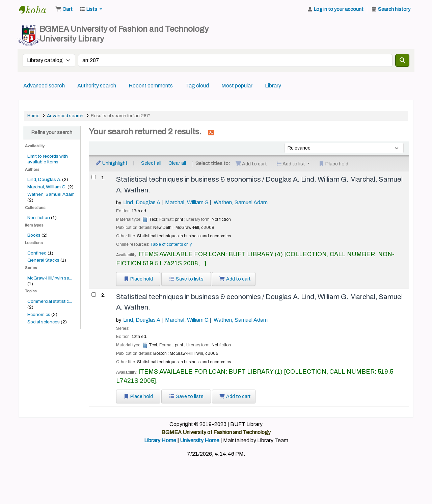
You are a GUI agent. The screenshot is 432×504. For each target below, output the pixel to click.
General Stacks (43, 260)
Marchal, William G (187, 202)
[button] (64, 9)
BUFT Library (36, 9)
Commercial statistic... (50, 301)
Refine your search (52, 132)
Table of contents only (171, 244)
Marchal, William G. (47, 187)
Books (34, 235)
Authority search (97, 86)
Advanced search (44, 86)
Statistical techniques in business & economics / (259, 184)
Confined (37, 253)
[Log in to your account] (335, 9)
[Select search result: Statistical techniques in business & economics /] (94, 177)
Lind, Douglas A (142, 202)
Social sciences (44, 322)
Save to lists (186, 279)
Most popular (237, 86)
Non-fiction (39, 218)
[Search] (402, 60)
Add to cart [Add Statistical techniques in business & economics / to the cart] (235, 279)
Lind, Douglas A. (44, 179)
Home (33, 116)
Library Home (160, 440)
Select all (151, 163)
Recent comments (151, 86)
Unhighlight (111, 163)
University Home (200, 440)
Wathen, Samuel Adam (51, 194)
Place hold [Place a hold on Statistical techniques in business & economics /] (138, 279)
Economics (39, 314)
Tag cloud (197, 86)
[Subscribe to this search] (211, 132)
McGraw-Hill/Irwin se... (50, 278)
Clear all (177, 163)
